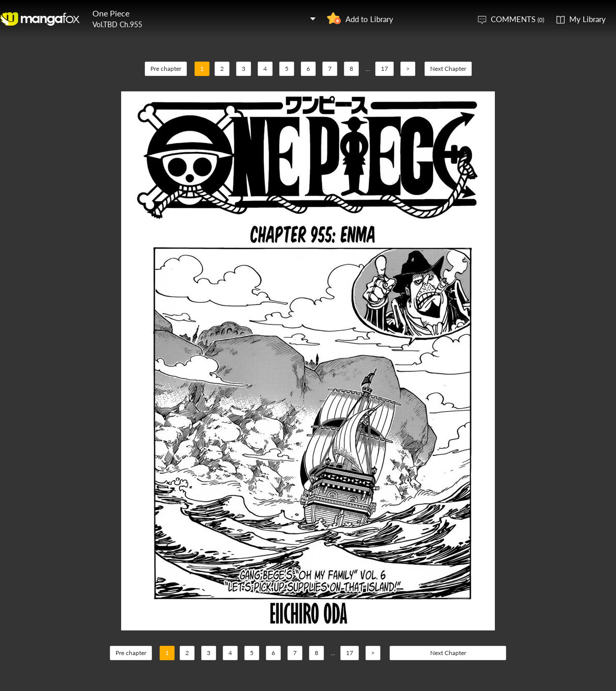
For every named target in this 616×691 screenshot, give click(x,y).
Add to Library (369, 19)
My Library (588, 19)
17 (384, 69)
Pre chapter (166, 69)
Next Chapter (448, 69)
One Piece (111, 13)
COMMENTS (517, 19)
